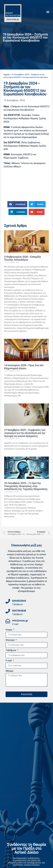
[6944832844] (8, 601)
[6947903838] (8, 611)
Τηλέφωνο (11, 650)
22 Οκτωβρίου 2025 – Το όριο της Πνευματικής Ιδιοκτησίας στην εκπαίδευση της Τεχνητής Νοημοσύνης (26, 486)
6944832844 (19, 601)
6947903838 (19, 611)
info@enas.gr (20, 621)
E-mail (9, 661)
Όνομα (9, 630)
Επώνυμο (10, 640)
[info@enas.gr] (8, 621)
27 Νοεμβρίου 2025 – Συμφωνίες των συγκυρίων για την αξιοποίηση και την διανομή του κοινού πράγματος (25, 433)
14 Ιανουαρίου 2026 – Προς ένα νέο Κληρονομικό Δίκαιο (24, 367)
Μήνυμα (9, 671)
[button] (48, 12)
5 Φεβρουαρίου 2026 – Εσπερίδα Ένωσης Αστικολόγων (23, 258)
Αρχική (6, 74)
